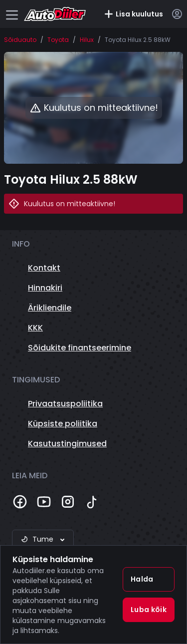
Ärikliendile (50, 308)
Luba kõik (149, 610)
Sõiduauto (20, 40)
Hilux (87, 40)
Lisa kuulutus (133, 14)
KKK (35, 328)
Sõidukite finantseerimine (80, 348)
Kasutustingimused (67, 444)
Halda (142, 579)
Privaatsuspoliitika (65, 404)
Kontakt (44, 268)
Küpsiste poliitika (63, 424)
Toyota (58, 40)
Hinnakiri (45, 288)
